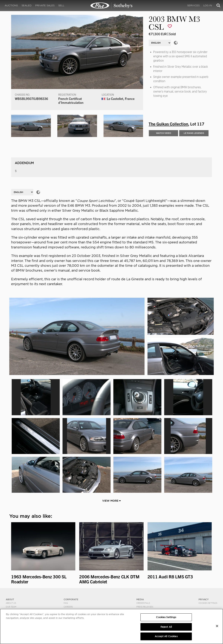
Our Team (11, 607)
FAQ (66, 603)
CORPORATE (71, 599)
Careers (68, 607)
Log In (208, 5)
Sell (61, 5)
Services (193, 5)
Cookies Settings (208, 603)
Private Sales (45, 5)
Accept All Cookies (166, 636)
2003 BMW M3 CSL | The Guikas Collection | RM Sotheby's (111, 6)
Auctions (11, 5)
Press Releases (145, 607)
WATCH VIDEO (164, 133)
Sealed (27, 5)
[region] (111, 626)
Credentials (143, 603)
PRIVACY (204, 599)
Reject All (166, 627)
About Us (11, 603)
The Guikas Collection (168, 124)
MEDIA (140, 599)
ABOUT (10, 599)
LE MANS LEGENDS (194, 133)
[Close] (217, 626)
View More (111, 501)
